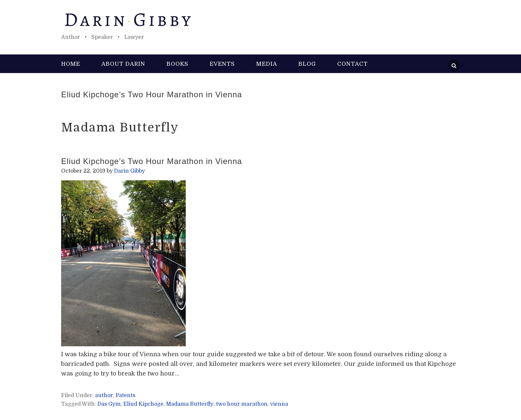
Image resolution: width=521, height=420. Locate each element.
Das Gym (109, 404)
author (104, 395)
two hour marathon (242, 404)
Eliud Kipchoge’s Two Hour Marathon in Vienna (152, 94)
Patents (125, 395)
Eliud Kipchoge (143, 404)
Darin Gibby (260, 20)
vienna (279, 404)
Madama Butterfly (190, 404)
